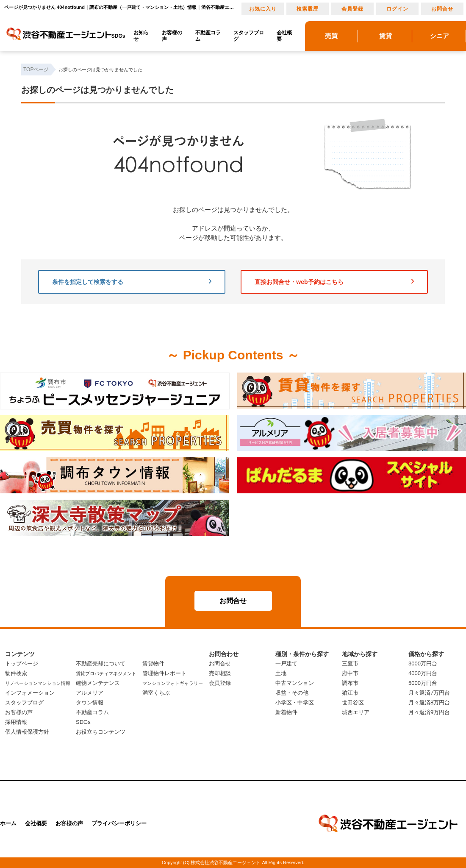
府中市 (350, 673)
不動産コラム (208, 36)
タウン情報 (90, 702)
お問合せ (442, 9)
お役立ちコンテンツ (101, 732)
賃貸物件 (153, 664)
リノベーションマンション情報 (38, 683)
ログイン (397, 9)
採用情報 (16, 722)
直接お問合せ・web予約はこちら (334, 282)
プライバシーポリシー (119, 823)
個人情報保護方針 (27, 732)
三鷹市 (350, 664)
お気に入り (263, 9)
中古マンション (295, 683)
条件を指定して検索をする (132, 282)
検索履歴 (308, 9)
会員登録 (352, 9)
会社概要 (284, 36)
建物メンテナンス (98, 683)
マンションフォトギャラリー (173, 683)
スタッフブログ (249, 36)
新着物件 (286, 712)
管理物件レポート (164, 673)
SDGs (118, 36)
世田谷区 (353, 702)
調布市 (350, 683)
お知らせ (141, 36)
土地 (281, 673)
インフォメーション (30, 693)
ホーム (8, 823)
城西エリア (356, 712)
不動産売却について (101, 664)
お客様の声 (172, 36)
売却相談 (220, 673)
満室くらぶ (156, 693)
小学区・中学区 (295, 702)
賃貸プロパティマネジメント (106, 673)
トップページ (22, 664)
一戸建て (286, 664)
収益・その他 (292, 693)
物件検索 (16, 673)
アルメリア (90, 693)
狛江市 (350, 693)
